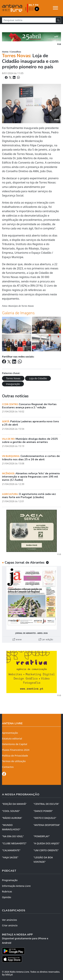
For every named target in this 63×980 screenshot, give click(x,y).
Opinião (7, 897)
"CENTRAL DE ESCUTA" (46, 804)
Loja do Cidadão (38, 378)
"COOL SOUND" (11, 811)
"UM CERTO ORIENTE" (46, 850)
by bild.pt (7, 975)
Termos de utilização (14, 761)
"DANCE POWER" (43, 811)
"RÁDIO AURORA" (12, 818)
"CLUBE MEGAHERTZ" (14, 843)
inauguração (13, 384)
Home (5, 52)
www (17, 639)
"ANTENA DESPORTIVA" (47, 825)
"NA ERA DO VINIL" (13, 836)
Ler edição (46, 639)
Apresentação (10, 733)
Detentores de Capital (15, 744)
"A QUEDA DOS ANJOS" (47, 843)
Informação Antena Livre (16, 886)
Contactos (8, 767)
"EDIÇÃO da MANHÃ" (14, 804)
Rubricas (7, 891)
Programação (10, 880)
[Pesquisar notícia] (29, 20)
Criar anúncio (10, 925)
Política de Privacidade (15, 756)
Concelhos (16, 52)
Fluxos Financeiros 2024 (16, 750)
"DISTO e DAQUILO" (45, 818)
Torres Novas (13, 378)
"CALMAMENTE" (11, 850)
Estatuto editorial (12, 739)
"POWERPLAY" (42, 836)
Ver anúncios (9, 920)
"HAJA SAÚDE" (10, 857)
